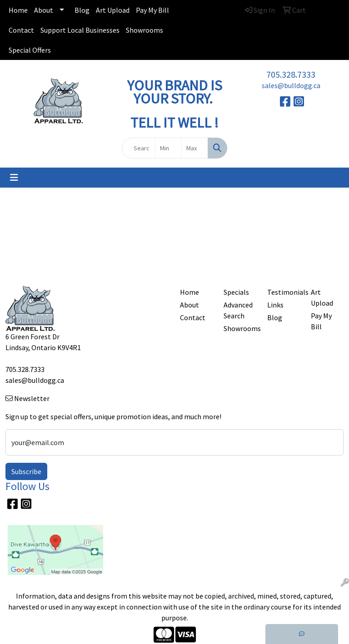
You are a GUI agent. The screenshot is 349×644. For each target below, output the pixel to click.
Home (18, 10)
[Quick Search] (139, 148)
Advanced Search (238, 310)
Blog (82, 10)
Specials (236, 292)
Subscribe (26, 471)
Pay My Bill (152, 10)
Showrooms (145, 30)
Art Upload (113, 10)
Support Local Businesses (80, 30)
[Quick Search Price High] (195, 148)
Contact (21, 30)
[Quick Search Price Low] (168, 148)
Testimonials (284, 292)
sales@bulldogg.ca (291, 85)
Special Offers (30, 50)
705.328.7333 (291, 74)
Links (275, 305)
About (44, 10)
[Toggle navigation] (14, 178)
